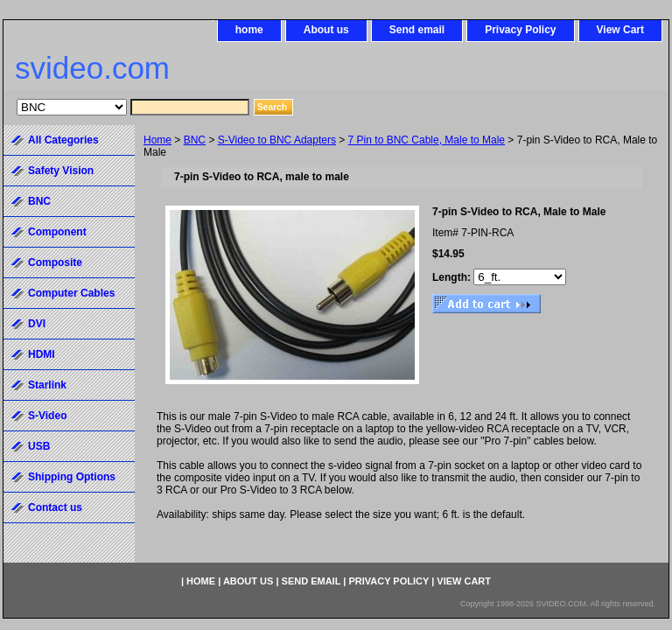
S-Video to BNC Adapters (277, 140)
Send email (417, 30)
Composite (55, 262)
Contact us (55, 507)
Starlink (47, 385)
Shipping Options (72, 477)
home (249, 30)
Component (57, 232)
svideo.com (92, 68)
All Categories (63, 140)
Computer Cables (71, 293)
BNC (195, 140)
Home (157, 140)
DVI (37, 324)
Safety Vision (61, 171)
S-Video (47, 416)
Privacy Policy (520, 30)
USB (39, 446)
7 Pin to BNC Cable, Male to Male (427, 140)
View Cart (620, 30)
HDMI (42, 354)
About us (326, 30)
